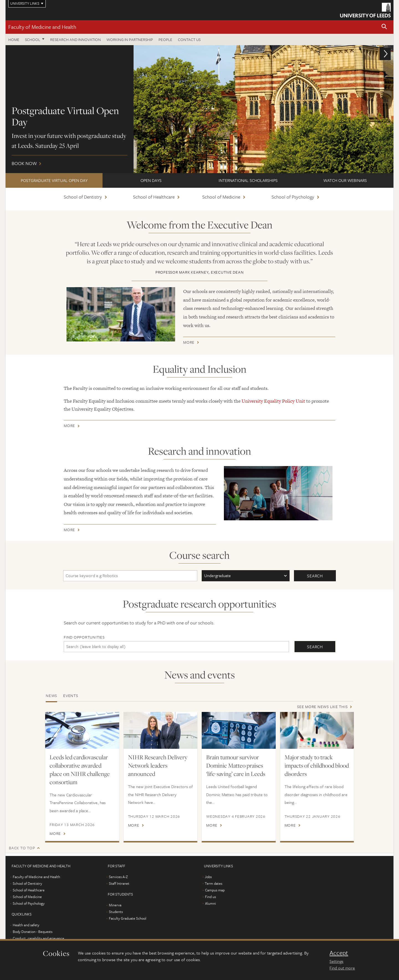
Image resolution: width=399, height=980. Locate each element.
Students (116, 912)
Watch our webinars (345, 180)
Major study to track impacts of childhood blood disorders (317, 765)
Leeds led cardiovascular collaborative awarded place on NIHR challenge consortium (80, 770)
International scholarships (248, 180)
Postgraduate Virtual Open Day (54, 180)
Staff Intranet (119, 883)
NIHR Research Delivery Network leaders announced (158, 765)
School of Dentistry (83, 197)
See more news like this (322, 707)
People (165, 39)
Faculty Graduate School (128, 918)
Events (71, 695)
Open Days (151, 180)
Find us (210, 897)
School (33, 39)
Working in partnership (130, 39)
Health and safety (26, 925)
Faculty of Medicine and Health (42, 27)
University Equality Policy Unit (273, 401)
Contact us (189, 39)
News (51, 695)
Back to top (22, 848)
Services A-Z (118, 877)
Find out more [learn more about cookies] (342, 968)
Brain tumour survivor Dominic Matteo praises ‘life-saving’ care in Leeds (236, 765)
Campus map (215, 890)
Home (14, 39)
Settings (336, 961)
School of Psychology (293, 197)
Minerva (115, 905)
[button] (384, 27)
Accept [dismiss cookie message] (339, 953)
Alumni (210, 903)
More (189, 343)
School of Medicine (221, 197)
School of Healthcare (154, 197)
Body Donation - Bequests (33, 932)
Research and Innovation (76, 39)
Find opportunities (84, 637)
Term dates (213, 883)
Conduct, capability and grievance (39, 938)
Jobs (208, 877)
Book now (199, 109)
